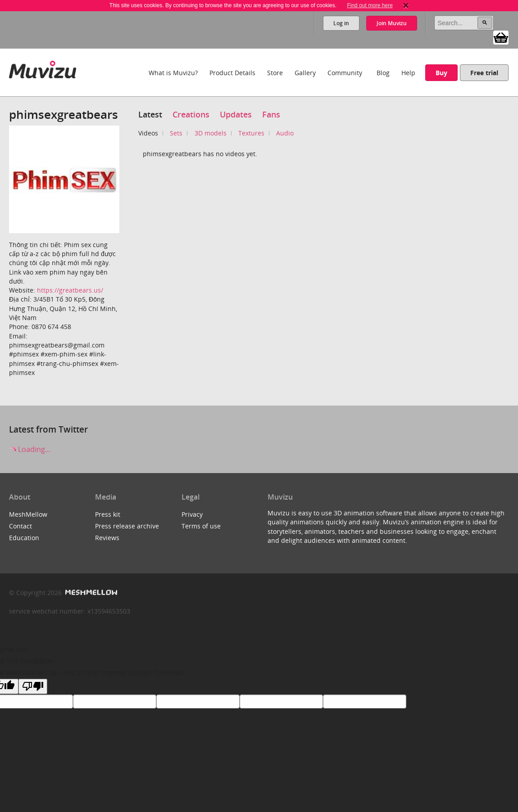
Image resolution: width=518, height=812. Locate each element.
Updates (236, 114)
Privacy (192, 514)
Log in (341, 23)
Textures (251, 133)
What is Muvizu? (173, 73)
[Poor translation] (33, 686)
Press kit (108, 514)
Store (275, 73)
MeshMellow (28, 514)
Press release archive (127, 526)
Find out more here (370, 5)
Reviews (107, 538)
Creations (191, 114)
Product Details (232, 73)
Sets (176, 133)
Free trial (484, 73)
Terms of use (201, 526)
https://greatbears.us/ (70, 290)
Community (345, 73)
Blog (383, 73)
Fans (271, 114)
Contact (20, 526)
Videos (148, 133)
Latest (150, 114)
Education (24, 538)
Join (392, 23)
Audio (285, 133)
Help (408, 73)
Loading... (30, 449)
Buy (441, 73)
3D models (211, 133)
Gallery (305, 73)
